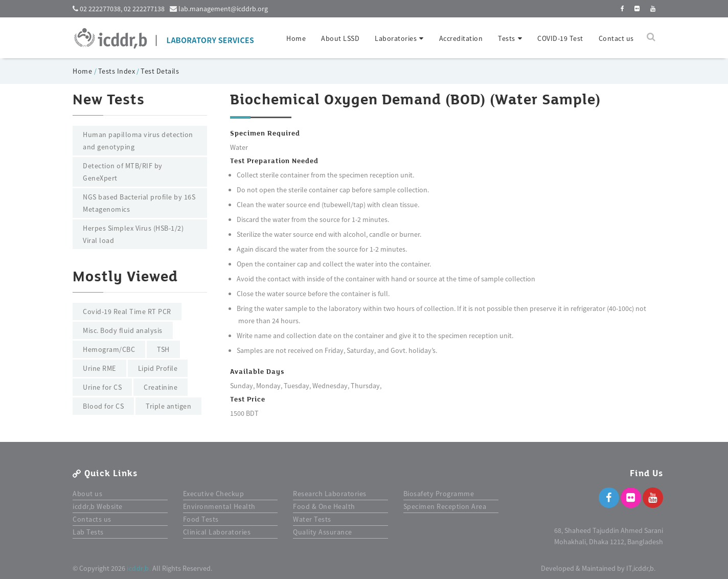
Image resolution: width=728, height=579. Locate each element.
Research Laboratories (330, 494)
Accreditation (461, 38)
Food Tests (201, 519)
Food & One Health (324, 506)
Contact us (616, 38)
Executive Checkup (214, 494)
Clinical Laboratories (217, 532)
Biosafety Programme (439, 494)
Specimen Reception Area (445, 506)
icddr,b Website (98, 506)
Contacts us (92, 519)
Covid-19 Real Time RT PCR (127, 311)
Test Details (160, 71)
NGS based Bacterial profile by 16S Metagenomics (139, 203)
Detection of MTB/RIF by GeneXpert (123, 172)
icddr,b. (139, 568)
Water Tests (312, 519)
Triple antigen (168, 406)
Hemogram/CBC (109, 349)
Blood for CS (103, 406)
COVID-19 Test (560, 38)
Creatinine (161, 387)
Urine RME (99, 368)
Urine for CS (102, 387)
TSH (163, 349)
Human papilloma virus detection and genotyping (138, 141)
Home (296, 38)
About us (87, 494)
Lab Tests (88, 532)
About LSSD (340, 38)
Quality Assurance (323, 532)
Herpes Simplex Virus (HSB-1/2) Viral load (133, 234)
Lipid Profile (158, 368)
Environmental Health (219, 506)
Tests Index (117, 71)
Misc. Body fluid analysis (123, 330)
